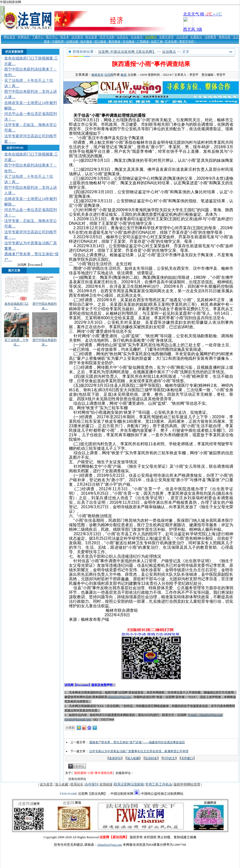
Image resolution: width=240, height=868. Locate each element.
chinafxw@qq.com (119, 697)
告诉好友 (151, 758)
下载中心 (38, 37)
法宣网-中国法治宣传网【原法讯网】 (127, 52)
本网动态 (24, 37)
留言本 (65, 37)
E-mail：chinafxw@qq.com (205, 715)
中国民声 (58, 41)
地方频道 (86, 41)
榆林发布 (97, 75)
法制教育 (210, 37)
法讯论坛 (123, 37)
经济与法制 (107, 37)
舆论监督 (91, 37)
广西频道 (143, 41)
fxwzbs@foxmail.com (78, 719)
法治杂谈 (182, 37)
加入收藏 (133, 758)
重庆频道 (114, 41)
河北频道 (129, 41)
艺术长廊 (171, 41)
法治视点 (151, 37)
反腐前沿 (196, 37)
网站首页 (10, 37)
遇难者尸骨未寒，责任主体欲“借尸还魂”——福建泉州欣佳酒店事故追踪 (137, 742)
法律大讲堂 (166, 37)
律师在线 (224, 37)
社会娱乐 (137, 37)
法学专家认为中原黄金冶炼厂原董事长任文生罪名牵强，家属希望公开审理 (139, 751)
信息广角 (157, 41)
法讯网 (109, 75)
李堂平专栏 (187, 41)
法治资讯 (77, 37)
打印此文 (169, 758)
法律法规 (72, 41)
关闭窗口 (187, 758)
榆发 (124, 75)
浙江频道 (100, 41)
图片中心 (52, 37)
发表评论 (115, 758)
